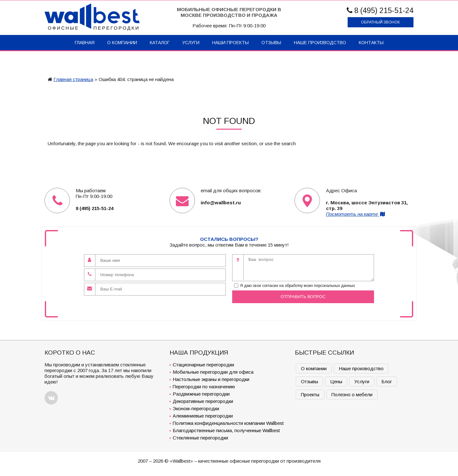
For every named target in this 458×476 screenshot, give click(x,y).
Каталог (160, 43)
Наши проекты (230, 43)
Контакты (371, 43)
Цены (336, 381)
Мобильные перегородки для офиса (213, 372)
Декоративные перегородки (203, 401)
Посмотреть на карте (356, 214)
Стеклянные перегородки (200, 438)
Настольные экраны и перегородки (211, 379)
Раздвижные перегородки (201, 394)
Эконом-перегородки (196, 408)
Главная (85, 43)
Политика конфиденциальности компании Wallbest (228, 423)
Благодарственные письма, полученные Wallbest (226, 430)
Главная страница (73, 79)
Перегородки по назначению (204, 387)
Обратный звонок (380, 22)
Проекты (310, 394)
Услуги (191, 43)
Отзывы (271, 43)
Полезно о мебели (352, 394)
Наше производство (320, 43)
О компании (122, 43)
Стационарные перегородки (203, 365)
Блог (387, 381)
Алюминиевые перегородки (203, 416)
